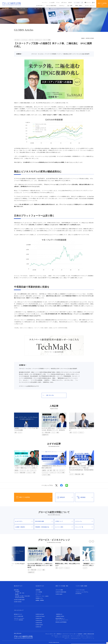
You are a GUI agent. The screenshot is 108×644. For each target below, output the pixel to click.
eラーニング (38, 594)
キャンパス (44, 3)
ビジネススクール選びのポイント (87, 637)
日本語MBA (17, 591)
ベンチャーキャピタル (80, 590)
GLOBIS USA (38, 627)
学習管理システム (39, 598)
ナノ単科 (17, 593)
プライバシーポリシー (50, 634)
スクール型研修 (39, 592)
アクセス (58, 3)
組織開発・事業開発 (40, 600)
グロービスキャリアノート (88, 639)
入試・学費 (70, 6)
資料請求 (70, 3)
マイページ (88, 3)
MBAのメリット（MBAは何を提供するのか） (73, 639)
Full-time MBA (27, 596)
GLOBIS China (39, 618)
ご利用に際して (59, 634)
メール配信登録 (79, 634)
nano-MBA (17, 596)
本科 (23, 593)
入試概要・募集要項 (24, 527)
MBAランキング (58, 637)
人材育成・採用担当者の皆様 (89, 634)
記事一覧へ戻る (48, 395)
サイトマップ (66, 634)
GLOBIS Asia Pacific (40, 614)
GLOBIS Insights (59, 594)
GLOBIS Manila (39, 623)
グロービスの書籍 (59, 590)
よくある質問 (52, 3)
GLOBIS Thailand (39, 625)
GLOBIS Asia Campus (40, 616)
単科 (20, 593)
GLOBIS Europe (39, 620)
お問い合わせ (64, 3)
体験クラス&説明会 (102, 3)
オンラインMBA (64, 527)
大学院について (64, 521)
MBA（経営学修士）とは (56, 636)
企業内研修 (38, 590)
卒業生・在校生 (79, 6)
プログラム (62, 6)
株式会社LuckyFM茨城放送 (61, 622)
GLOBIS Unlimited (18, 602)
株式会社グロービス (18, 614)
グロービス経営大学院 (51, 6)
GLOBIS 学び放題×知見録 (19, 600)
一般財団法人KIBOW (60, 616)
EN (93, 3)
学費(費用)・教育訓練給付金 (44, 527)
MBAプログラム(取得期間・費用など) (78, 636)
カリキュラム (84, 521)
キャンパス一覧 (84, 527)
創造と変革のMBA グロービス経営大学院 (10, 9)
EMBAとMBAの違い (66, 637)
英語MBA (17, 595)
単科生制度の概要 (44, 521)
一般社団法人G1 (59, 614)
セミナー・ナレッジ (89, 6)
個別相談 (84, 497)
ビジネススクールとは (75, 637)
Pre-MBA (22, 596)
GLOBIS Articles (23, 9)
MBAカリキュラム (89, 636)
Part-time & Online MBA (20, 598)
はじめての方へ (40, 6)
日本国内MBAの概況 (66, 636)
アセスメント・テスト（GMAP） (42, 596)
